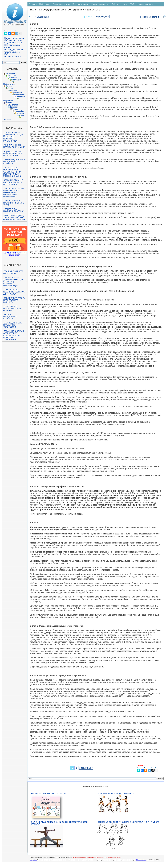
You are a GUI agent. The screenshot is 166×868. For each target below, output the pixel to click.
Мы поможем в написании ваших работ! (15, 254)
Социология (13, 105)
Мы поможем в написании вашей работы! (109, 857)
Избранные (45, 4)
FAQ (6, 54)
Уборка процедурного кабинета (11, 317)
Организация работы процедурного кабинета (14, 162)
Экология (7, 119)
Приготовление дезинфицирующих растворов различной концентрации (13, 137)
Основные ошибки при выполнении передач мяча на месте (128, 822)
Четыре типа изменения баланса (14, 210)
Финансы (20, 113)
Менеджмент (20, 94)
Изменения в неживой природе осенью (13, 308)
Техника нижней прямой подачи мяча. (14, 146)
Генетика (14, 78)
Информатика (9, 84)
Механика (21, 96)
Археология (10, 74)
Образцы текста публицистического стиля (14, 203)
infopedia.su (34, 860)
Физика (15, 109)
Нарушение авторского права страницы (84, 857)
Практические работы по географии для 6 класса (14, 292)
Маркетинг (14, 90)
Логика (11, 88)
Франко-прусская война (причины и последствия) (13, 153)
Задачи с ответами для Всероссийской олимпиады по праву (14, 217)
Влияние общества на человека (13, 272)
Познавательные (80, 4)
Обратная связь (12, 52)
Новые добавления (14, 50)
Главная (33, 4)
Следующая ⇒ (102, 16)
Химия (21, 115)
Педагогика (8, 101)
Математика (17, 92)
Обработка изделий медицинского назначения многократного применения (13, 193)
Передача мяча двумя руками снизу (116, 793)
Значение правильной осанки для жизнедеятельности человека (59, 823)
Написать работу (13, 57)
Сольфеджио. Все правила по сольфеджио (12, 325)
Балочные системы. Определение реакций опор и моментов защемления (14, 335)
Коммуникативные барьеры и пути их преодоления (13, 182)
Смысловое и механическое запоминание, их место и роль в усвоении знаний (12, 172)
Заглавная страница (14, 38)
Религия (9, 103)
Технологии (15, 107)
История (9, 86)
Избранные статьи (13, 40)
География (17, 80)
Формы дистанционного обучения (49, 793)
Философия (19, 111)
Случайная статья (13, 43)
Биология (12, 76)
